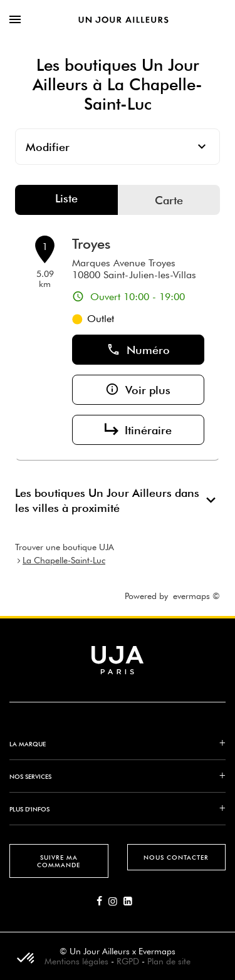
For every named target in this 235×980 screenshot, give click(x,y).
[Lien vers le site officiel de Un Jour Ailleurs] (123, 19)
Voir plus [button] (138, 390)
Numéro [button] (138, 350)
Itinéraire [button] (138, 430)
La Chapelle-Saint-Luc (64, 560)
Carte (169, 200)
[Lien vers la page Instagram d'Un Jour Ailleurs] (116, 902)
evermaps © (196, 596)
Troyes (91, 244)
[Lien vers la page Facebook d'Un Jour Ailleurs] (102, 902)
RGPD (128, 961)
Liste (66, 198)
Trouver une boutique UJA (65, 547)
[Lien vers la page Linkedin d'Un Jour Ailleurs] (131, 902)
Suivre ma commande (59, 861)
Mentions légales (76, 961)
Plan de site (169, 961)
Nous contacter (176, 857)
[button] (26, 959)
